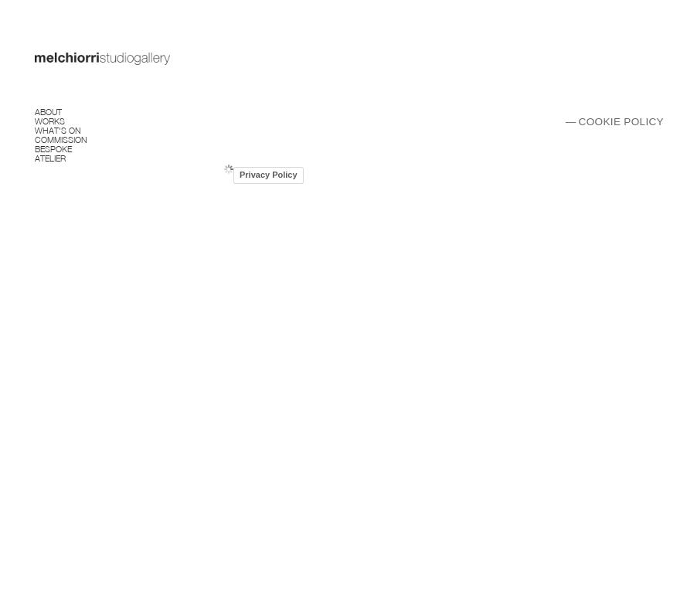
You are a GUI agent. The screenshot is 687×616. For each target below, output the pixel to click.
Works (50, 120)
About (48, 111)
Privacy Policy (269, 175)
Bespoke (53, 148)
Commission (61, 139)
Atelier (50, 157)
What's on (58, 129)
